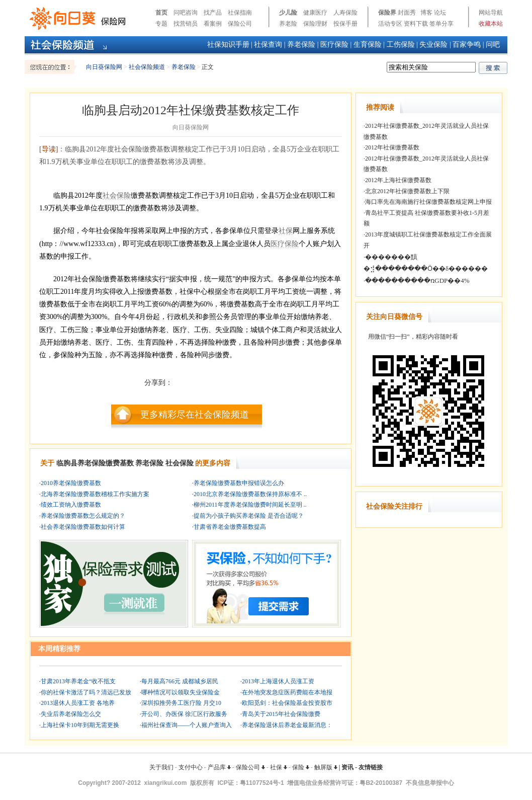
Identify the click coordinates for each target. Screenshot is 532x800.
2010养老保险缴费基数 (71, 483)
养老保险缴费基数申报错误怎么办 (239, 483)
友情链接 (371, 767)
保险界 (387, 13)
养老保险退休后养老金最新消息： (287, 725)
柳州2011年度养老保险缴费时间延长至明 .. (250, 505)
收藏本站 (491, 24)
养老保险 (301, 45)
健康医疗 (315, 13)
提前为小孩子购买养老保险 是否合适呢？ (249, 516)
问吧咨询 (186, 13)
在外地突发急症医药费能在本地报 (287, 692)
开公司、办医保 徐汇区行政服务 (184, 714)
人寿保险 (345, 13)
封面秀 (407, 13)
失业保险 (433, 45)
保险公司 (240, 24)
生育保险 (368, 45)
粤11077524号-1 (262, 783)
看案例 (213, 24)
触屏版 (326, 767)
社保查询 (268, 45)
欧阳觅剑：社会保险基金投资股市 (287, 703)
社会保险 (117, 195)
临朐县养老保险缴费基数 (95, 463)
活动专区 (390, 24)
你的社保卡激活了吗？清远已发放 (86, 692)
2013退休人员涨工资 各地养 (78, 703)
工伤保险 (401, 45)
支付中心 (191, 767)
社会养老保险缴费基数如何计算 (83, 527)
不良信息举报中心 (430, 783)
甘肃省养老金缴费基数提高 (230, 527)
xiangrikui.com (166, 783)
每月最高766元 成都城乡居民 (180, 681)
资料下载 (416, 24)
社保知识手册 (228, 45)
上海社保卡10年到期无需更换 (80, 725)
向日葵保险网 (104, 67)
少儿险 (288, 13)
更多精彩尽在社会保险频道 (195, 415)
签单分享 (441, 24)
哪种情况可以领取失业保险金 (181, 692)
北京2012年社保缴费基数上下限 (407, 191)
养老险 (288, 24)
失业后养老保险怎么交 (71, 714)
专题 (161, 24)
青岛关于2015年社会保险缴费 (281, 714)
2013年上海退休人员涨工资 (278, 681)
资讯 (347, 767)
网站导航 (491, 13)
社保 (286, 231)
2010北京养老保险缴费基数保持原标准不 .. (250, 494)
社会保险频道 (147, 67)
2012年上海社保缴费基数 (398, 180)
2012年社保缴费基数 (392, 147)
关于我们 (161, 767)
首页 (161, 13)
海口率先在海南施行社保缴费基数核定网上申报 (428, 202)
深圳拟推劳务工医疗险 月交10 (181, 703)
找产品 (213, 13)
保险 (301, 767)
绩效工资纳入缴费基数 (71, 505)
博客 (426, 13)
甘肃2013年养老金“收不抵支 (78, 681)
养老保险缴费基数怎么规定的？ (83, 516)
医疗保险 (334, 45)
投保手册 (345, 24)
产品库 (219, 767)
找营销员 (186, 24)
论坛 (440, 13)
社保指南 (240, 13)
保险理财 (315, 24)
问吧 (493, 45)
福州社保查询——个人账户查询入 (187, 725)
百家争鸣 (467, 45)
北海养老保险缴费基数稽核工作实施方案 (95, 494)
